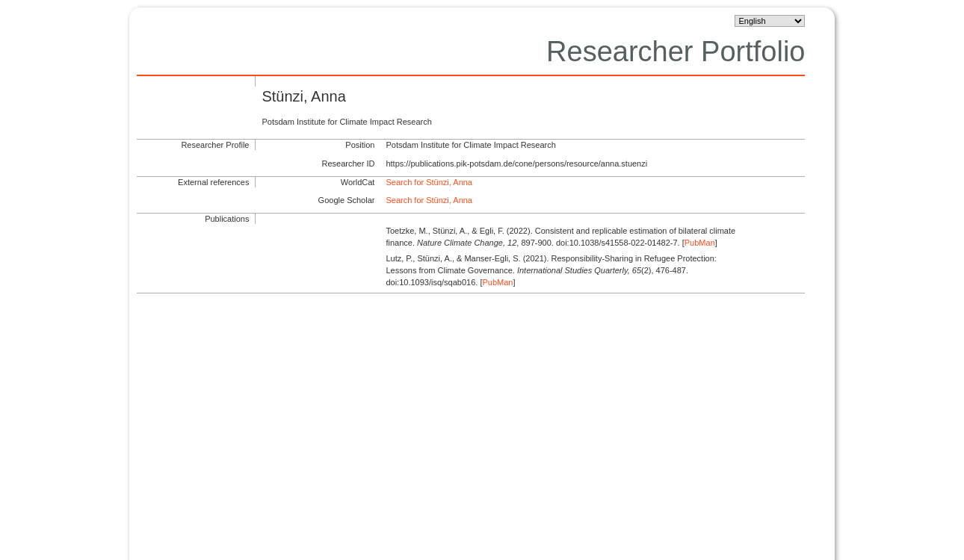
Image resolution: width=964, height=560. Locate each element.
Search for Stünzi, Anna (429, 182)
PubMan (700, 243)
